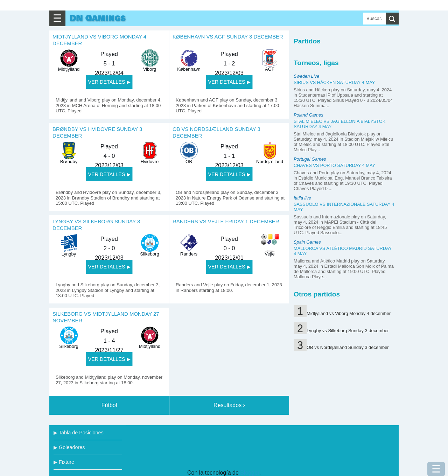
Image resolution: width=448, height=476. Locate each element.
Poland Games (309, 115)
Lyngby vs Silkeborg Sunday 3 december (348, 331)
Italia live (302, 198)
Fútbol (109, 405)
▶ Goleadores (69, 447)
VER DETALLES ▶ (109, 82)
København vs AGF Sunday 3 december (228, 37)
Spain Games (307, 242)
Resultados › (229, 405)
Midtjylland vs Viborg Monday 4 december (349, 313)
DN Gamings (98, 18)
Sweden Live (306, 76)
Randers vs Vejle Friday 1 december (226, 222)
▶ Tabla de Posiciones (79, 433)
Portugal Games (310, 159)
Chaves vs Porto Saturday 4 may (334, 165)
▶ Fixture (64, 462)
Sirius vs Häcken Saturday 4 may (334, 82)
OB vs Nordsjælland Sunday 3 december (348, 347)
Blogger (250, 473)
